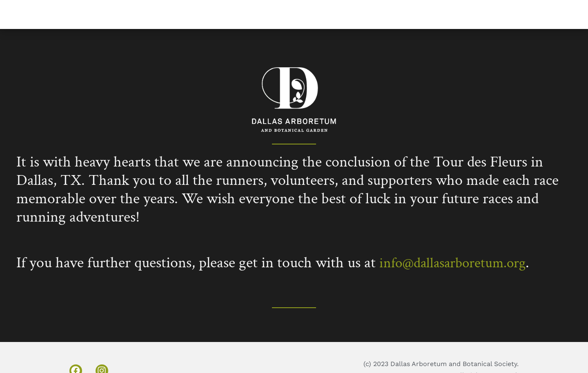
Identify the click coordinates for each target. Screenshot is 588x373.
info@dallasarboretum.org (459, 263)
